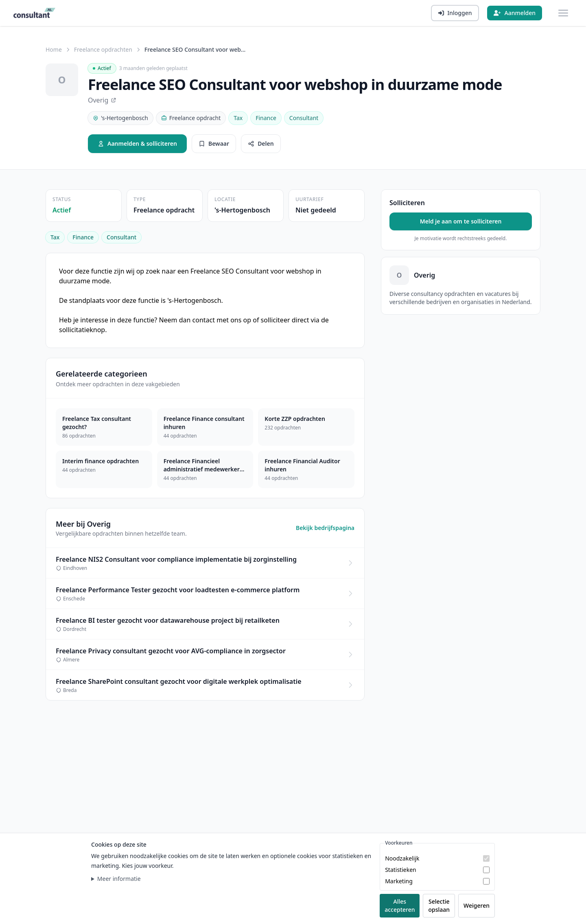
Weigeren (477, 905)
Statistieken (401, 870)
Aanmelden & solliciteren (137, 143)
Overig (102, 100)
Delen (261, 143)
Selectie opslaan (439, 905)
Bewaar (214, 143)
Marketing (399, 881)
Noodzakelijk (402, 858)
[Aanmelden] (515, 13)
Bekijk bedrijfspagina (325, 528)
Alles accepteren (400, 905)
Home (54, 49)
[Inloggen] (455, 13)
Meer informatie (119, 879)
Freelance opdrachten (103, 49)
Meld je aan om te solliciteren (461, 221)
